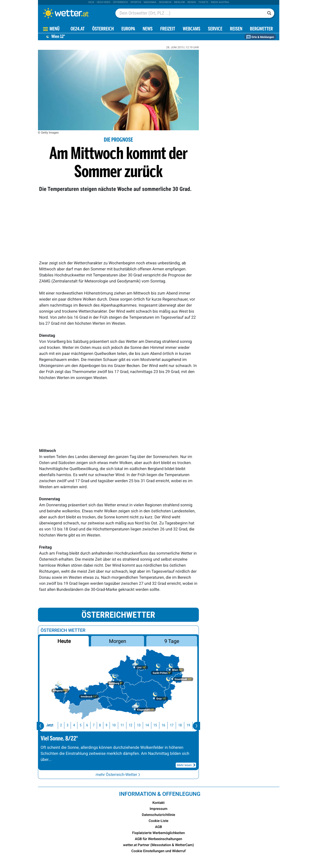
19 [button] (179, 725)
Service (215, 29)
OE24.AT (78, 29)
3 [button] (58, 725)
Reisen (192, 2)
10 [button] (105, 725)
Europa (128, 29)
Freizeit (168, 29)
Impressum (158, 809)
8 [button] (91, 725)
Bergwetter (261, 29)
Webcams (192, 29)
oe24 (91, 2)
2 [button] (52, 725)
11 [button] (113, 725)
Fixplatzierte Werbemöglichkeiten (158, 833)
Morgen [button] (117, 641)
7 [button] (84, 725)
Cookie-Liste (158, 821)
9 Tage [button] (172, 641)
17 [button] (162, 725)
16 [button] (154, 725)
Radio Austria (220, 2)
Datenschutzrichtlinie (158, 815)
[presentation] (40, 726)
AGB (159, 827)
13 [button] (129, 725)
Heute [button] (64, 641)
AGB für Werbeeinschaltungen (159, 839)
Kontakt (158, 803)
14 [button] (138, 725)
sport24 (136, 2)
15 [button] (146, 725)
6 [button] (78, 725)
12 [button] (121, 725)
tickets (203, 2)
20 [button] (187, 725)
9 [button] (97, 725)
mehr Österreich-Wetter (118, 775)
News (148, 29)
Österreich (121, 2)
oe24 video (104, 2)
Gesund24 (165, 2)
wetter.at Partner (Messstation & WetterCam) (159, 845)
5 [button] (71, 725)
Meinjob (179, 2)
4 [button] (65, 725)
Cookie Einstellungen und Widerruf (159, 851)
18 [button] (171, 725)
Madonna (150, 2)
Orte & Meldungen (260, 37)
